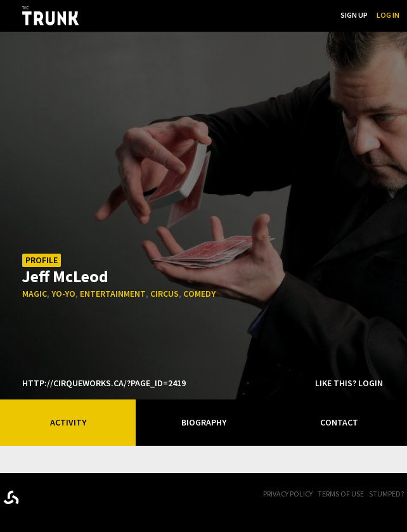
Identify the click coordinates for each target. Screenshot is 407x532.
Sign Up (354, 15)
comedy (199, 294)
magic (35, 294)
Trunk (67, 495)
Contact (339, 422)
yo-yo (63, 294)
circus (165, 294)
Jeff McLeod (65, 276)
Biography (204, 422)
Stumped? (386, 494)
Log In (388, 15)
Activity (68, 422)
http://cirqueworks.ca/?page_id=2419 (104, 383)
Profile (42, 260)
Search (318, 15)
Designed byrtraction (11, 497)
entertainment (113, 294)
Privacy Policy (288, 494)
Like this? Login (349, 383)
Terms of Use (341, 494)
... (267, 15)
